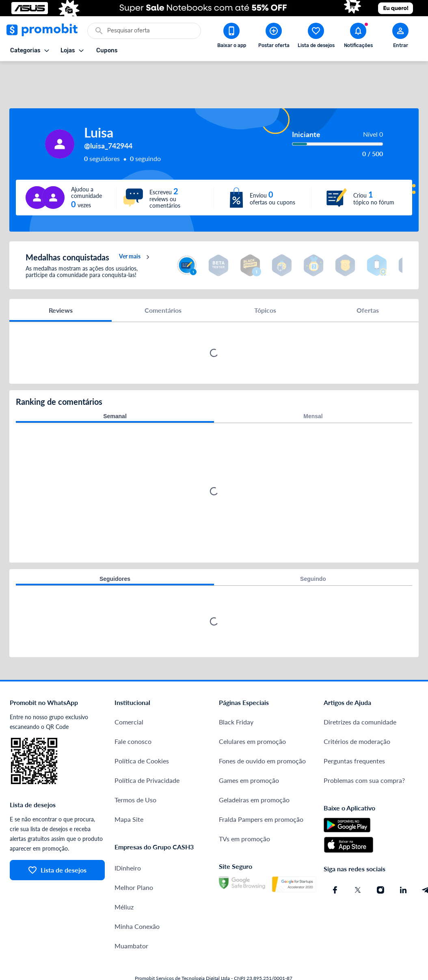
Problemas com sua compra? (364, 756)
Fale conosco (133, 717)
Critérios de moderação (357, 717)
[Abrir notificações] (358, 37)
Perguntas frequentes (354, 736)
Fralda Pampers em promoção (261, 795)
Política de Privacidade (147, 756)
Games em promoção (249, 756)
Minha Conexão (137, 902)
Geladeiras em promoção (254, 775)
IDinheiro (128, 844)
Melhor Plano (134, 863)
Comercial (129, 697)
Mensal (313, 392)
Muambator (131, 921)
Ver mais (135, 233)
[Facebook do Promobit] (335, 866)
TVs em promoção (244, 814)
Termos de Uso (135, 775)
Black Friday (236, 697)
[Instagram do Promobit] (380, 866)
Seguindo (313, 554)
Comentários (163, 286)
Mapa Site (129, 795)
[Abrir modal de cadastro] (400, 37)
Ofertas (368, 286)
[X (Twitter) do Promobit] (358, 866)
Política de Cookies (142, 736)
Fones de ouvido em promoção (262, 736)
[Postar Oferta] (274, 37)
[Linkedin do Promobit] (403, 866)
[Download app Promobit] (231, 37)
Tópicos (265, 286)
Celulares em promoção (252, 717)
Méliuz (124, 882)
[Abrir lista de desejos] (316, 37)
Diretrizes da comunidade (360, 697)
